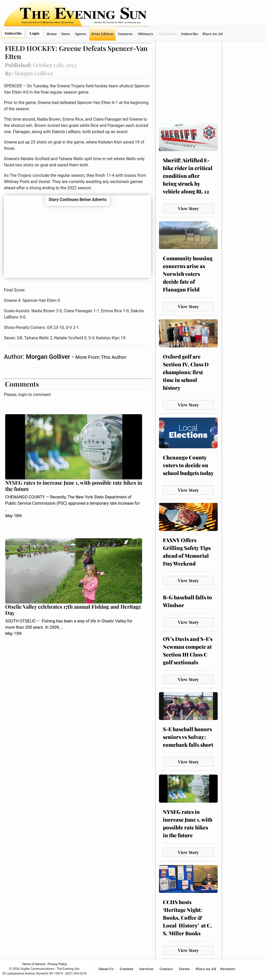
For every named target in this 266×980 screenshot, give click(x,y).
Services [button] (147, 969)
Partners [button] (228, 969)
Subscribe (13, 33)
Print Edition (102, 34)
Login (35, 33)
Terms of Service (34, 964)
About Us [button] (106, 969)
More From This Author (101, 357)
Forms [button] (185, 969)
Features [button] (125, 34)
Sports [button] (81, 34)
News (65, 34)
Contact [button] (167, 969)
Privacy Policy (57, 964)
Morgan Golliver (49, 357)
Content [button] (127, 969)
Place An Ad (212, 34)
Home (52, 34)
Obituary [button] (145, 34)
